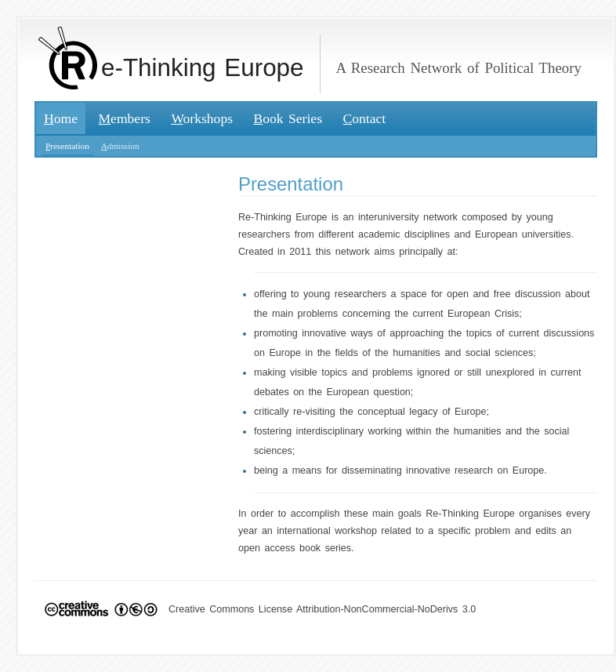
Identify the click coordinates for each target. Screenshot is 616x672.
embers (124, 118)
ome (61, 118)
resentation (67, 146)
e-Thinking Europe (171, 68)
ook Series (288, 118)
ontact (365, 118)
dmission (120, 146)
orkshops (202, 118)
